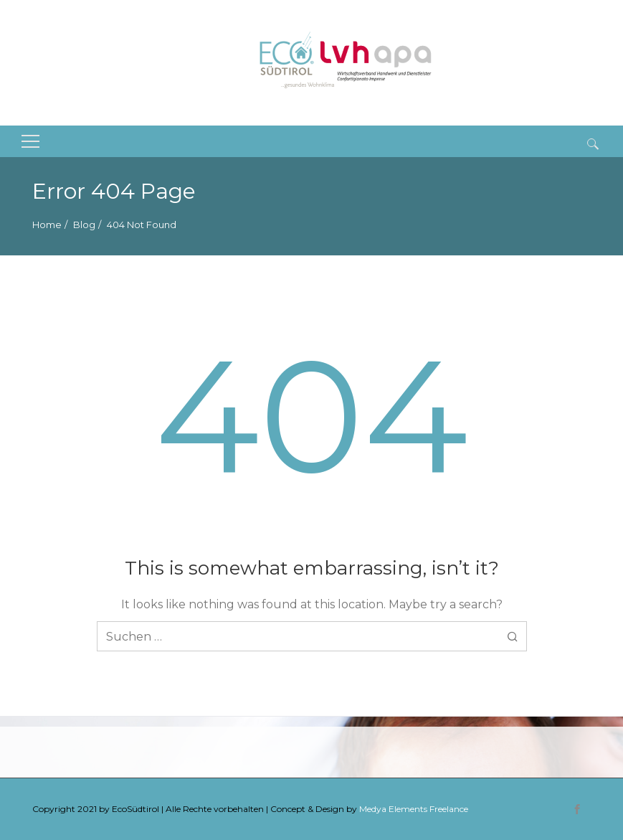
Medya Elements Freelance (414, 809)
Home (47, 225)
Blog (84, 225)
